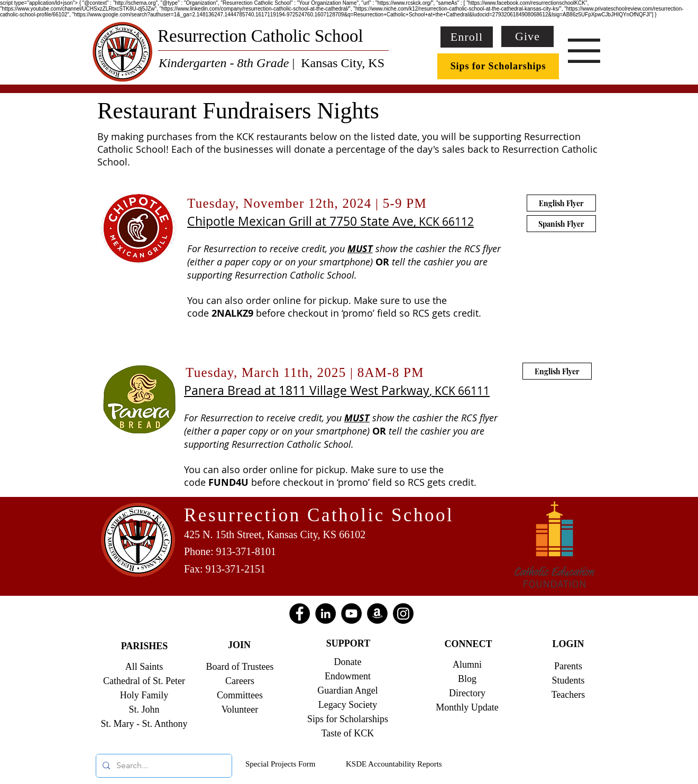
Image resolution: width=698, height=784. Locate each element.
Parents (568, 666)
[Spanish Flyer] (561, 224)
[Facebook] (300, 614)
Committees (240, 695)
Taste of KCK (348, 733)
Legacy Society (348, 705)
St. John (144, 709)
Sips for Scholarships (348, 719)
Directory (467, 693)
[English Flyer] (557, 371)
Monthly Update (467, 707)
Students (568, 680)
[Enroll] (467, 37)
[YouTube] (351, 614)
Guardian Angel (347, 690)
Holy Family (144, 695)
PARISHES (145, 646)
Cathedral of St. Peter (144, 681)
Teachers (568, 695)
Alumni (467, 665)
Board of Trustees (240, 667)
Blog (467, 679)
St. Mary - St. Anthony (144, 724)
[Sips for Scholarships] (498, 66)
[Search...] (163, 766)
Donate (348, 662)
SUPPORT (348, 643)
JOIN (239, 645)
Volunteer (240, 709)
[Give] (527, 36)
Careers (240, 681)
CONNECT (468, 644)
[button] (584, 51)
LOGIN (568, 644)
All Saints (144, 667)
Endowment (348, 676)
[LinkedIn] (325, 614)
